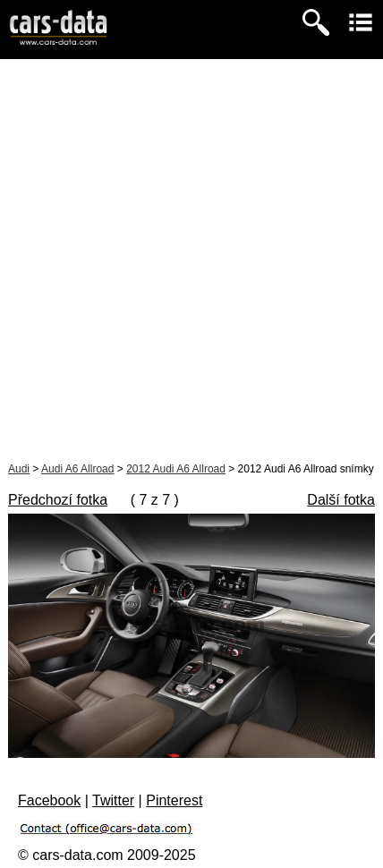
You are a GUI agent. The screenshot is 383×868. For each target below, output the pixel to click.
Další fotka (341, 500)
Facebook (49, 800)
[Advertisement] (191, 260)
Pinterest (174, 800)
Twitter (113, 800)
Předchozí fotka (58, 500)
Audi (19, 469)
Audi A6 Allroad (77, 469)
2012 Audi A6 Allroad (176, 469)
